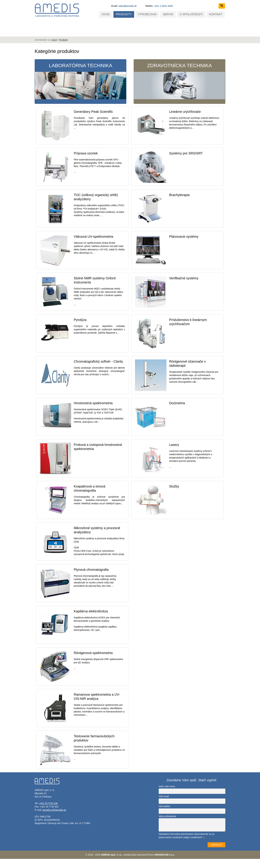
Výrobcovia (147, 14)
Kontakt (216, 14)
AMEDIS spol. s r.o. (112, 864)
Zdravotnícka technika (180, 81)
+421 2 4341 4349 (163, 6)
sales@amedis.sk (128, 6)
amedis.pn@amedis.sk (54, 819)
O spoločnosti (191, 14)
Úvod (106, 14)
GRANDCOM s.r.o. (165, 864)
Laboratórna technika (80, 81)
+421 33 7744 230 (48, 812)
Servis (168, 14)
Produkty (124, 14)
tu (203, 846)
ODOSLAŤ (216, 854)
